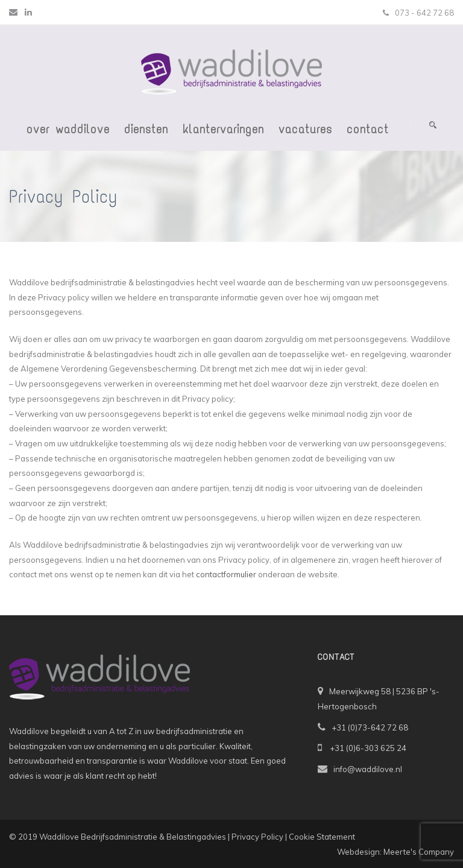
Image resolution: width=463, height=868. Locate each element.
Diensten (146, 129)
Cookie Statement (322, 837)
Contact (368, 129)
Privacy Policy (257, 837)
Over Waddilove (68, 129)
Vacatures (305, 129)
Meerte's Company (419, 852)
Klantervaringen (223, 129)
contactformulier (226, 574)
